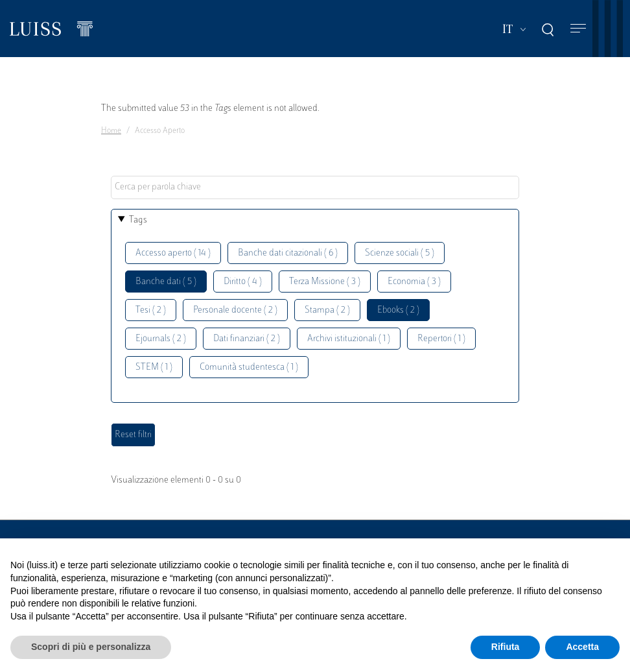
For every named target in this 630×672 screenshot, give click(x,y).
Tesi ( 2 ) (151, 310)
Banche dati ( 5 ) (166, 282)
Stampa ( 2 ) (327, 310)
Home (111, 131)
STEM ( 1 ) (154, 367)
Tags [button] (138, 220)
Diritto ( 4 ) (243, 282)
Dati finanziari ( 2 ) (247, 339)
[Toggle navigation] (578, 29)
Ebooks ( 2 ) (398, 310)
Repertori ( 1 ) (441, 339)
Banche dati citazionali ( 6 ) (288, 253)
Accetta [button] (582, 647)
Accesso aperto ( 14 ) (173, 253)
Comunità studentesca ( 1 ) (249, 367)
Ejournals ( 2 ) (161, 339)
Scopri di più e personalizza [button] (91, 647)
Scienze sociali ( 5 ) (400, 253)
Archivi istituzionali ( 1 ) (349, 339)
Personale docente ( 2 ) (235, 310)
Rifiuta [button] (506, 647)
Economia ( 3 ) (414, 282)
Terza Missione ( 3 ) (325, 282)
